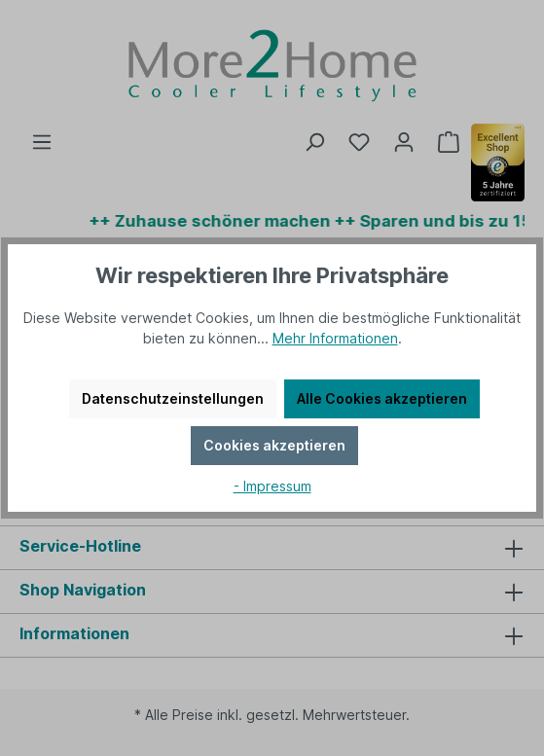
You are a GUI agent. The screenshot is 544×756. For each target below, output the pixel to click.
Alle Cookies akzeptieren (382, 398)
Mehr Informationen (335, 338)
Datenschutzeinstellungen (173, 398)
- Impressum (272, 486)
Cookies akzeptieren (274, 445)
